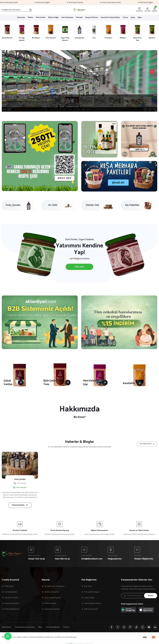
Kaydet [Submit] (151, 596)
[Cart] (155, 10)
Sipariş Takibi (89, 598)
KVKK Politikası (50, 603)
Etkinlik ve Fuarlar (12, 598)
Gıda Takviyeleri (21, 488)
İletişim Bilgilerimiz (12, 609)
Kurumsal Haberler (12, 603)
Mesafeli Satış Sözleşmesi (55, 586)
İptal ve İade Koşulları (53, 598)
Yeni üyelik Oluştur (92, 592)
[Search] (17, 10)
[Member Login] (147, 10)
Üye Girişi (88, 586)
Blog (40, 627)
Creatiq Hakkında (53, 627)
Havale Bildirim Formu (93, 603)
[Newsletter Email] (139, 596)
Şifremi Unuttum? (91, 609)
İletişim (66, 627)
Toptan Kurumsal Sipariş (25, 627)
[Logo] (80, 10)
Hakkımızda (9, 586)
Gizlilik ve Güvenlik (52, 592)
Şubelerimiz (6, 627)
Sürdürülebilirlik (11, 592)
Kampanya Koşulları (52, 609)
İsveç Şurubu (20, 479)
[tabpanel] (40, 156)
